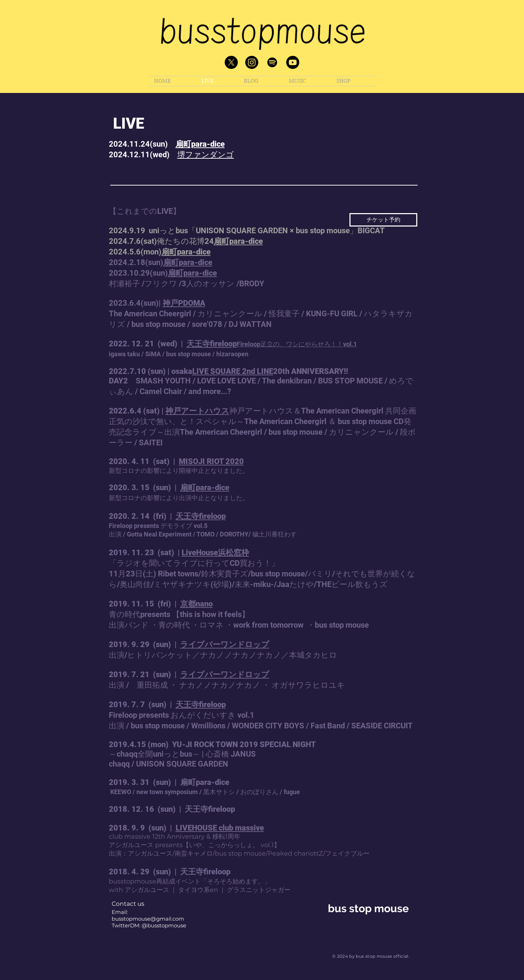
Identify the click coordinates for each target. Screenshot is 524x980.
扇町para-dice (200, 144)
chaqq (119, 764)
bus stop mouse (368, 908)
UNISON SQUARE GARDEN (182, 764)
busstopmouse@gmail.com (148, 919)
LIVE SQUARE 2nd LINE (233, 371)
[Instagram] (252, 62)
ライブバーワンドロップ (225, 644)
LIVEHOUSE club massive (220, 828)
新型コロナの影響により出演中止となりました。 (179, 498)
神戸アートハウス (197, 411)
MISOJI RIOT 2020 (211, 461)
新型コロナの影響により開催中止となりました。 (179, 471)
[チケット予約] (383, 220)
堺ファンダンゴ (206, 155)
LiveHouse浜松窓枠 (215, 553)
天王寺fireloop (212, 344)
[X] (231, 62)
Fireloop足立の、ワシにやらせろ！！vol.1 (297, 344)
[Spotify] (272, 62)
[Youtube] (293, 62)
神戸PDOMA (184, 303)
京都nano (196, 604)
